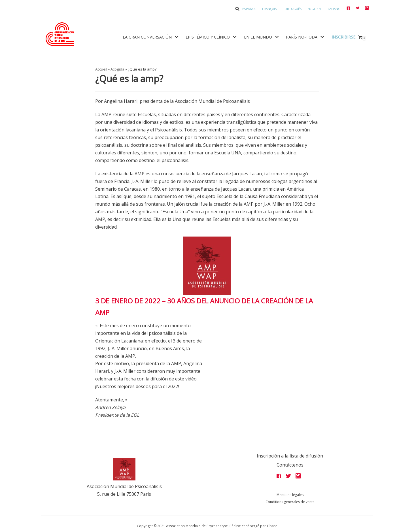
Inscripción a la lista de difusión (290, 456)
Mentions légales (290, 495)
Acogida (117, 69)
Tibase (272, 526)
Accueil (101, 69)
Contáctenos (290, 465)
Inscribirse (343, 37)
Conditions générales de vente (290, 502)
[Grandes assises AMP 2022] (60, 34)
